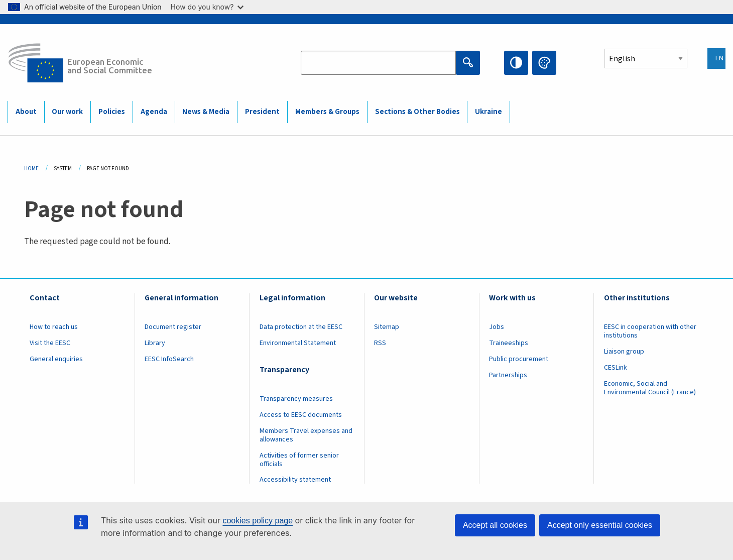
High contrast (516, 63)
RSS (380, 343)
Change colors (544, 63)
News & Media (206, 112)
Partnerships (508, 375)
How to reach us (54, 327)
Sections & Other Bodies (417, 112)
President (262, 112)
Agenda (154, 112)
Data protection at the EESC (301, 327)
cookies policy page (258, 521)
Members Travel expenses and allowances (306, 435)
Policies (112, 112)
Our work (67, 112)
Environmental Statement (298, 343)
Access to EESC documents (301, 415)
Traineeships (509, 343)
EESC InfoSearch (169, 359)
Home (31, 169)
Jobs (497, 327)
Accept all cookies (495, 525)
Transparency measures (296, 399)
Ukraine (488, 112)
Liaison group (624, 352)
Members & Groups (327, 112)
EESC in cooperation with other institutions (650, 331)
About (26, 112)
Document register (173, 327)
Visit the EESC (50, 343)
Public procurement (519, 359)
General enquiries (56, 359)
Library (155, 343)
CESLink (616, 368)
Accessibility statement (295, 480)
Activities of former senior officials (299, 460)
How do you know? (207, 7)
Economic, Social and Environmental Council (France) (651, 388)
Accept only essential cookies (600, 525)
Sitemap (387, 327)
